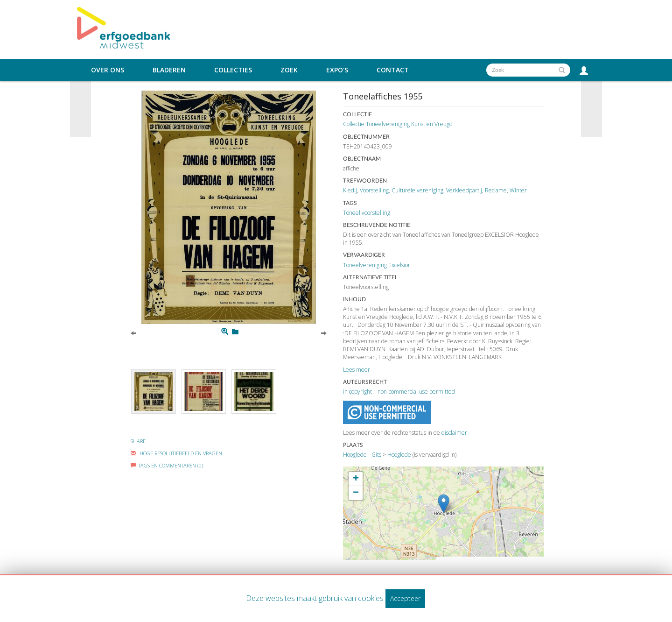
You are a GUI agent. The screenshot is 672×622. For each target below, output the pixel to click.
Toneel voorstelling (367, 213)
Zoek (289, 70)
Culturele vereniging (417, 190)
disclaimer (454, 433)
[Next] (324, 332)
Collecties (233, 70)
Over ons (108, 70)
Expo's (337, 70)
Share (138, 441)
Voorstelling (374, 190)
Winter (518, 190)
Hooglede (399, 455)
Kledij (350, 190)
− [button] (356, 493)
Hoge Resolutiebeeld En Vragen (176, 453)
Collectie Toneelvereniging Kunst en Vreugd (398, 124)
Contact (393, 70)
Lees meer (357, 370)
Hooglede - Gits (362, 455)
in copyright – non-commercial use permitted (399, 392)
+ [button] (356, 479)
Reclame (496, 190)
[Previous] (133, 332)
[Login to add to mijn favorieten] (235, 332)
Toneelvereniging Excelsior (377, 265)
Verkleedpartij (464, 190)
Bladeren (169, 70)
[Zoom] (225, 332)
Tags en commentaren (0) (167, 465)
